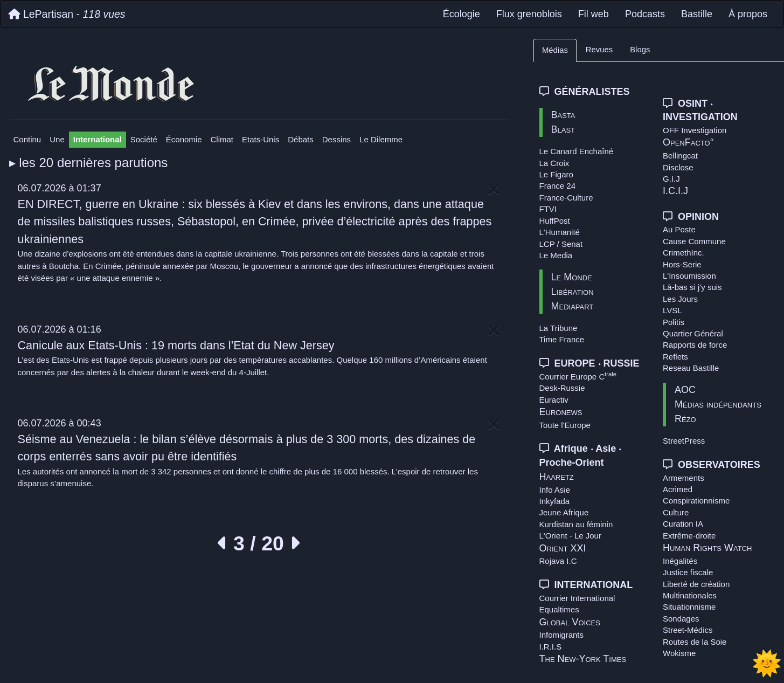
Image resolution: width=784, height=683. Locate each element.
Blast (563, 129)
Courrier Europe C (578, 377)
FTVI (548, 209)
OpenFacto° (688, 142)
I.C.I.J (675, 191)
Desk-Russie (562, 388)
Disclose (678, 167)
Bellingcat (680, 156)
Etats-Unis (261, 139)
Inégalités (680, 561)
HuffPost (555, 221)
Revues (599, 50)
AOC (685, 390)
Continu (27, 139)
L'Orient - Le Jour (570, 536)
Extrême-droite (689, 536)
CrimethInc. (684, 253)
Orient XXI (563, 548)
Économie (184, 139)
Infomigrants (562, 635)
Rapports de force (695, 345)
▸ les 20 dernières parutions (89, 163)
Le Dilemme (381, 139)
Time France (562, 339)
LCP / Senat (561, 244)
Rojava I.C (558, 561)
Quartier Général (693, 333)
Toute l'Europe (565, 425)
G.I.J (671, 179)
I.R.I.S (551, 647)
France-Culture (566, 198)
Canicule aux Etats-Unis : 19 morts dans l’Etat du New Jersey (176, 345)
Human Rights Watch (707, 548)
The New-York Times (583, 659)
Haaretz (557, 477)
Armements (684, 478)
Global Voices (570, 622)
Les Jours (680, 299)
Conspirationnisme (696, 501)
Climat (222, 139)
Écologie (462, 14)
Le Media (556, 255)
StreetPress (684, 441)
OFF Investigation (695, 130)
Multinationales (690, 595)
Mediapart (573, 306)
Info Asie (555, 490)
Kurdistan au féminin (576, 524)
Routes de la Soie (695, 642)
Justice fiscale (688, 572)
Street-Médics (688, 630)
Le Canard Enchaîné (577, 151)
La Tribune (558, 328)
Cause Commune (694, 241)
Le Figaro (556, 174)
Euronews (561, 412)
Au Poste (679, 229)
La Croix (554, 163)
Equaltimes (559, 609)
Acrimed (678, 489)
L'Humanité (560, 232)
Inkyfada (555, 501)
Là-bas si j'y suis (692, 287)
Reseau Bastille (691, 368)
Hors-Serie (682, 264)
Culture (676, 512)
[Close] (494, 190)
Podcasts (645, 14)
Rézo (685, 419)
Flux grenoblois (529, 14)
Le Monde (572, 277)
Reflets (675, 357)
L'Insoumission (689, 276)
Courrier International (577, 598)
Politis (674, 322)
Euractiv (554, 400)
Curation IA (683, 524)
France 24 (558, 186)
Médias (555, 50)
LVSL (672, 310)
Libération (573, 292)
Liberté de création (696, 584)
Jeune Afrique (564, 512)
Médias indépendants (718, 404)
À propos (748, 14)
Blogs (640, 50)
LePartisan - (67, 14)
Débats (301, 139)
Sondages (681, 619)
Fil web (594, 14)
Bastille (697, 14)
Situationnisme (689, 607)
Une (57, 139)
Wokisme (679, 653)
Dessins (337, 139)
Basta (563, 115)
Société (144, 139)
